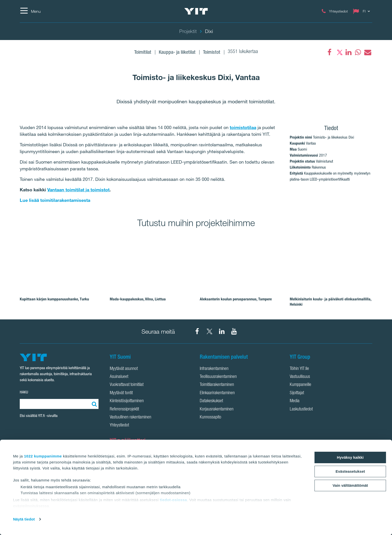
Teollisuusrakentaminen (218, 377)
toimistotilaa (243, 127)
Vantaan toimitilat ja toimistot (78, 190)
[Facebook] (329, 52)
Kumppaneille (300, 385)
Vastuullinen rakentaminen (130, 417)
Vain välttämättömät (350, 485)
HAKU (24, 392)
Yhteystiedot (119, 425)
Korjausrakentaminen (217, 409)
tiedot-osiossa (173, 500)
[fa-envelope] (367, 52)
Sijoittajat (297, 393)
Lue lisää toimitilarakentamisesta (55, 200)
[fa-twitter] (339, 52)
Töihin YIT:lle (299, 369)
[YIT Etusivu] (196, 11)
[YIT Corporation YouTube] (234, 331)
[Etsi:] (93, 404)
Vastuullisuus (300, 377)
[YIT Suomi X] (209, 331)
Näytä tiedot (24, 519)
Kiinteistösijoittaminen (127, 401)
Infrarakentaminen (214, 369)
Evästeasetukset (350, 471)
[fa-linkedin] (348, 52)
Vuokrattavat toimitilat (127, 385)
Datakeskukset (211, 401)
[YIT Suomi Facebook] (197, 331)
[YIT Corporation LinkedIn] (222, 331)
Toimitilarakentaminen (217, 385)
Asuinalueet (119, 377)
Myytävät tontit (121, 393)
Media (295, 401)
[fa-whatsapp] (358, 52)
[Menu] (30, 11)
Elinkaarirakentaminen (217, 393)
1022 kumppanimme (43, 456)
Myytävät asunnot (124, 369)
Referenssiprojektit (124, 409)
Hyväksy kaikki (350, 457)
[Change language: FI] (362, 11)
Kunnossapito (210, 417)
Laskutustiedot (301, 409)
